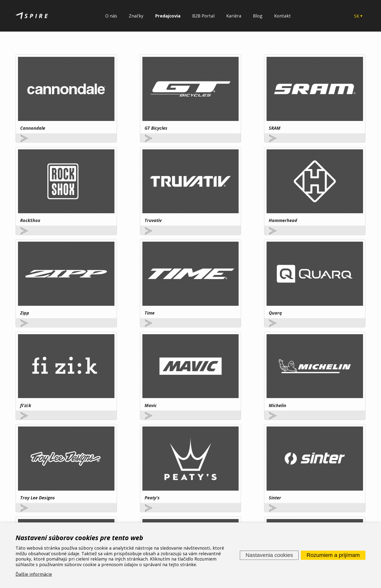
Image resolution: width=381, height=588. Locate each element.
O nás (111, 16)
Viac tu (58, 467)
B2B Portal (203, 16)
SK (357, 16)
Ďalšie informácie (34, 574)
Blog (258, 16)
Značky (136, 16)
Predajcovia (168, 16)
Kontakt (282, 16)
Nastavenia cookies (269, 555)
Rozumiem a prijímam (333, 555)
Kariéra (234, 16)
